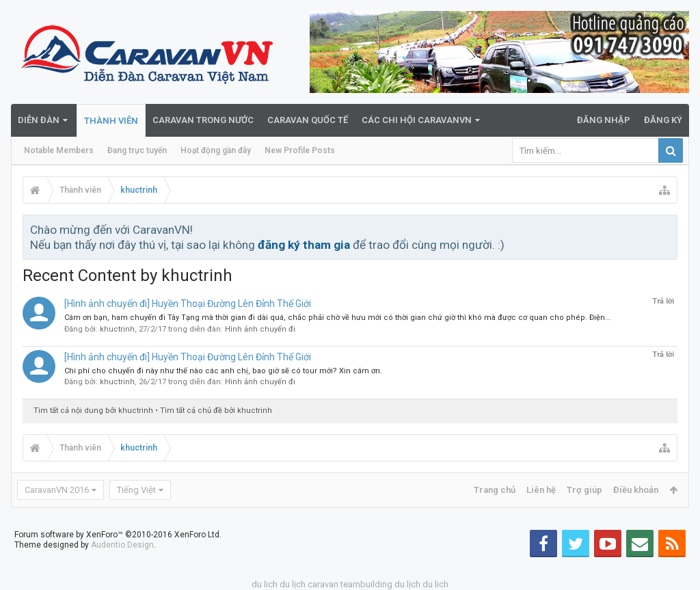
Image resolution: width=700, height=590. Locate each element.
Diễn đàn (39, 120)
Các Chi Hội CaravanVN (417, 120)
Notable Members (59, 150)
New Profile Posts (300, 150)
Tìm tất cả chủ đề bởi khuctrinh (216, 411)
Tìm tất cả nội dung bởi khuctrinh (93, 411)
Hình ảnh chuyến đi (260, 329)
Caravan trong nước (203, 120)
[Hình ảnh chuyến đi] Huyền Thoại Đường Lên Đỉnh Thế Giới (188, 304)
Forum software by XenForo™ (118, 535)
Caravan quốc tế (308, 120)
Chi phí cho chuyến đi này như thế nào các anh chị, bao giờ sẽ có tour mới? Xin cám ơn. (223, 371)
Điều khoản (636, 490)
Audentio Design (122, 545)
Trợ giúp (584, 490)
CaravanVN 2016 (57, 490)
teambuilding (366, 584)
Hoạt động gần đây (216, 150)
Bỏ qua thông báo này (668, 229)
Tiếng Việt (136, 490)
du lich (265, 584)
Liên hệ (541, 490)
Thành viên (111, 121)
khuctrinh (117, 329)
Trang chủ (495, 490)
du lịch (293, 584)
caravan (323, 584)
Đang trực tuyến (137, 150)
